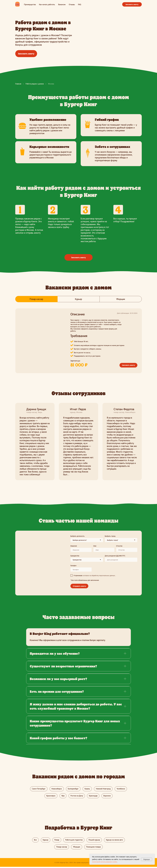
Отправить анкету (79, 586)
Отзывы (72, 4)
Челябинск (122, 789)
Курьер (45, 841)
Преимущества (30, 4)
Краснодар (94, 796)
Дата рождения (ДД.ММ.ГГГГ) (115, 556)
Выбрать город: (110, 536)
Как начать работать (47, 4)
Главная (18, 84)
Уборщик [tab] (121, 299)
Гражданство (75, 556)
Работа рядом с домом (35, 84)
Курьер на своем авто (115, 841)
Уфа (63, 796)
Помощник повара (94, 848)
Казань (87, 789)
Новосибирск (56, 789)
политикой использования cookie (105, 862)
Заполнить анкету (132, 4)
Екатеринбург (73, 789)
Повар (57, 841)
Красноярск (50, 796)
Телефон (73, 565)
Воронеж (108, 796)
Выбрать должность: (78, 536)
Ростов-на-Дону (77, 796)
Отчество (119, 546)
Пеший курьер (95, 841)
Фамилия (74, 546)
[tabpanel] (78, 343)
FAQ (80, 4)
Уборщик (77, 848)
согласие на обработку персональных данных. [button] (99, 575)
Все (35, 841)
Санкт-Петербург (38, 789)
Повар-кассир (61, 848)
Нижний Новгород (104, 789)
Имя (95, 546)
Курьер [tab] (78, 299)
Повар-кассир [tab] (36, 299)
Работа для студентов (74, 841)
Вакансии (62, 4)
